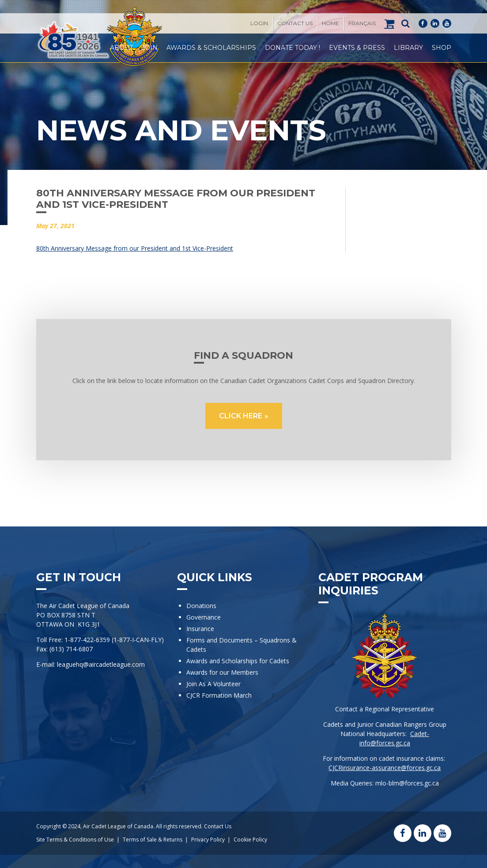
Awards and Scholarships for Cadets (238, 661)
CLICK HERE (241, 416)
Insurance (200, 629)
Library (408, 48)
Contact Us (295, 23)
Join (150, 48)
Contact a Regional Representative (385, 709)
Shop (442, 48)
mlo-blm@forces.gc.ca (407, 783)
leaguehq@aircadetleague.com (101, 664)
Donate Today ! (293, 48)
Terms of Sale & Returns (153, 840)
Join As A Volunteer (213, 684)
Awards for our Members (222, 672)
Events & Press (357, 48)
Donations (201, 606)
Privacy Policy (208, 840)
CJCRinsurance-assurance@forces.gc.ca (385, 768)
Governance (204, 617)
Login (259, 23)
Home (330, 23)
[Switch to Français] (362, 23)
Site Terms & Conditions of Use (75, 840)
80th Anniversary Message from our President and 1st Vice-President (135, 248)
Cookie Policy (250, 840)
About (121, 48)
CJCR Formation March (219, 695)
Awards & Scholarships (211, 48)
